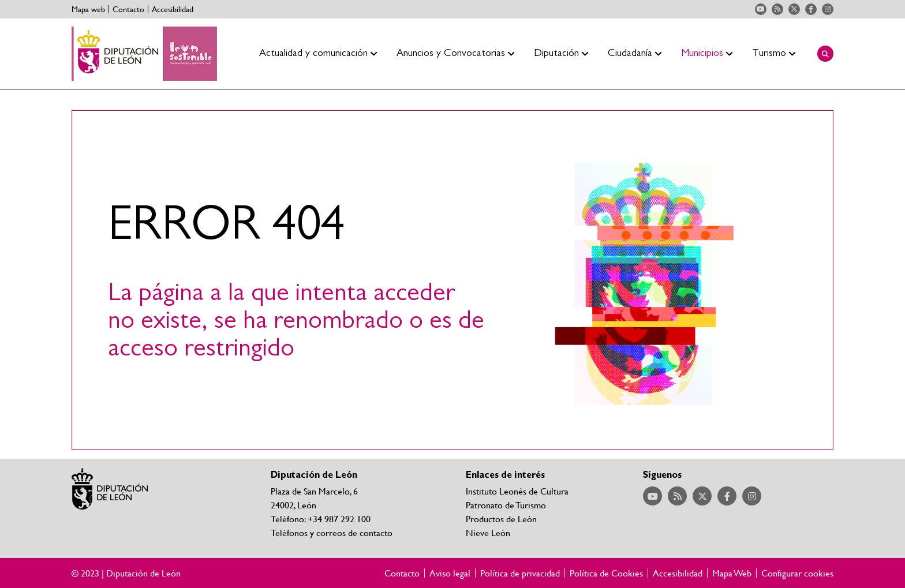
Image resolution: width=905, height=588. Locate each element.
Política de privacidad (520, 573)
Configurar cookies (797, 573)
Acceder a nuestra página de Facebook (811, 9)
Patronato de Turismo (506, 505)
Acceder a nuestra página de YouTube (761, 9)
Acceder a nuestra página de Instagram (828, 9)
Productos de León (501, 518)
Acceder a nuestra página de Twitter (794, 9)
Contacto (128, 9)
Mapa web (88, 9)
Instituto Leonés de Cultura (517, 491)
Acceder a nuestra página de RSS (777, 9)
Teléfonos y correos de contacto (332, 532)
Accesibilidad (173, 9)
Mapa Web (732, 573)
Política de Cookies (606, 573)
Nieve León (488, 532)
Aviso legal (450, 573)
